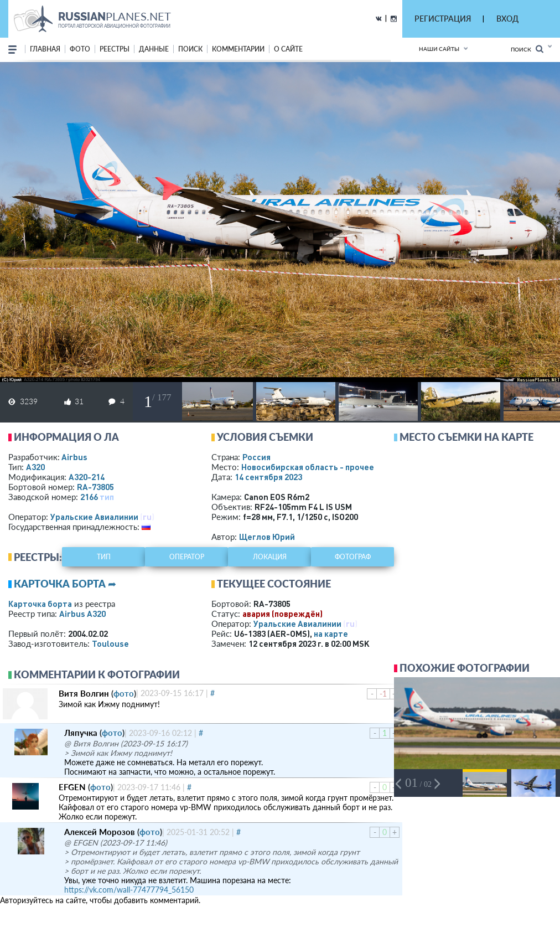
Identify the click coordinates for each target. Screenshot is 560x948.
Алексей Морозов (100, 832)
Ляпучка (81, 733)
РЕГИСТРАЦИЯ (443, 19)
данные (154, 49)
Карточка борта (40, 604)
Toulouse (110, 643)
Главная (45, 49)
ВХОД (507, 19)
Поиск (527, 49)
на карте (331, 633)
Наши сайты (439, 49)
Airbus (74, 457)
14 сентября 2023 (268, 477)
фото (80, 49)
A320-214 (87, 477)
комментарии (238, 49)
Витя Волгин (84, 693)
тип (107, 497)
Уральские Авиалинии (94, 517)
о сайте (288, 49)
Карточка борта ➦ (65, 584)
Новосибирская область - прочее (308, 467)
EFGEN (72, 787)
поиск (190, 49)
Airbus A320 (82, 614)
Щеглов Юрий (267, 537)
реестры (115, 49)
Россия (256, 457)
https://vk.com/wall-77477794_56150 (129, 890)
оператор (187, 557)
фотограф (353, 557)
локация (270, 557)
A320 (35, 467)
